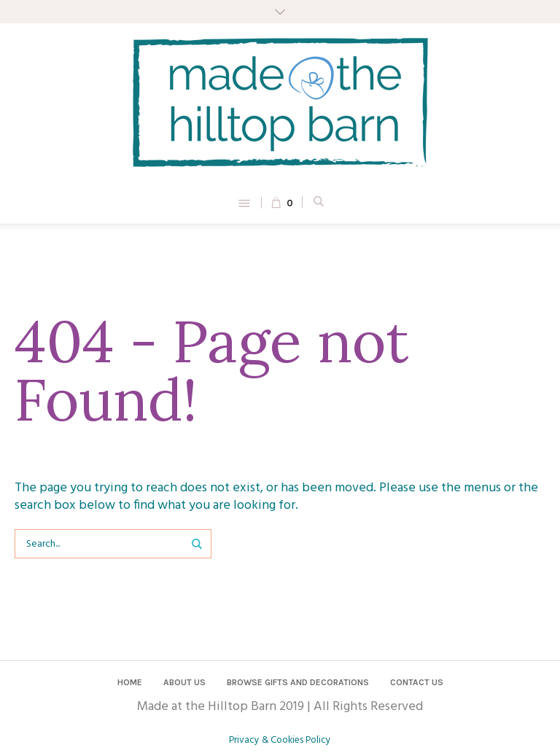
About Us (184, 682)
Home (130, 682)
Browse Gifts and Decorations (298, 682)
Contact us (417, 682)
